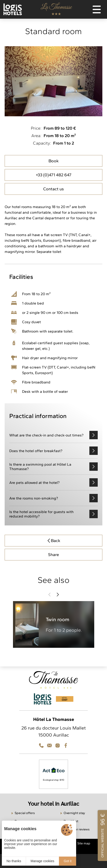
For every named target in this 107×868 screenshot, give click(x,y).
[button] (49, 595)
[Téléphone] (41, 745)
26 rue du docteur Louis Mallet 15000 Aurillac (54, 731)
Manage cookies (42, 861)
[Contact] (58, 745)
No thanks (14, 861)
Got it (68, 861)
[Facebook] (66, 745)
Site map (84, 843)
